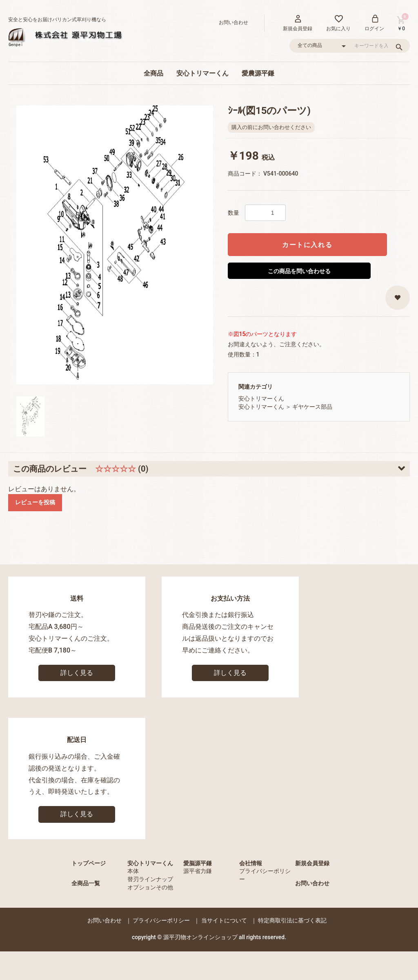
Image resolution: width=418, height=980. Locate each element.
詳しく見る (77, 673)
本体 (133, 871)
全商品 (153, 73)
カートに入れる (307, 245)
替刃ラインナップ (150, 879)
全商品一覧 (86, 883)
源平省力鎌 (198, 871)
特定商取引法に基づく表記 (292, 920)
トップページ (89, 863)
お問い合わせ (312, 883)
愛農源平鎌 (258, 73)
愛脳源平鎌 (198, 863)
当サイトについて (224, 920)
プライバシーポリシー (161, 920)
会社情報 (251, 863)
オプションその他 (150, 887)
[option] (115, 245)
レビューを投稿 (35, 502)
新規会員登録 (312, 863)
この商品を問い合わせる (299, 271)
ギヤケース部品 (312, 407)
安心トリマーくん (202, 73)
